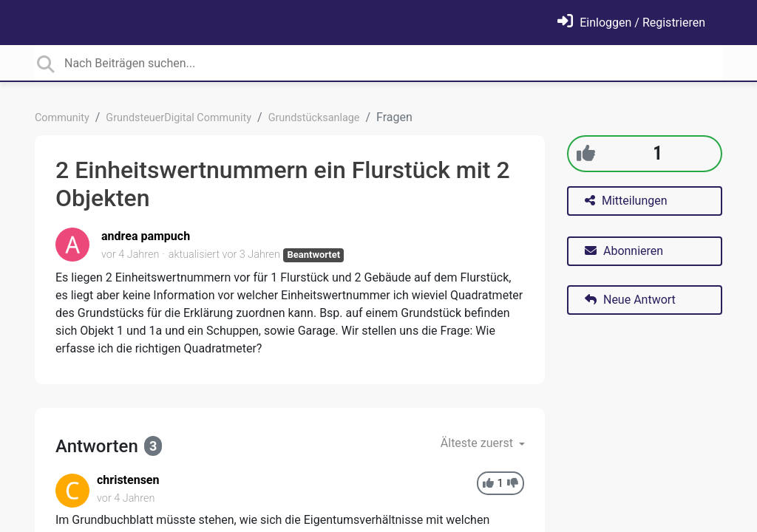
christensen (128, 480)
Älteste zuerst (478, 443)
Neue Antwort (630, 300)
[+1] (586, 153)
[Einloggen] (631, 23)
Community (62, 118)
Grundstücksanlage (314, 118)
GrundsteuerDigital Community (179, 118)
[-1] (513, 484)
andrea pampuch (146, 236)
